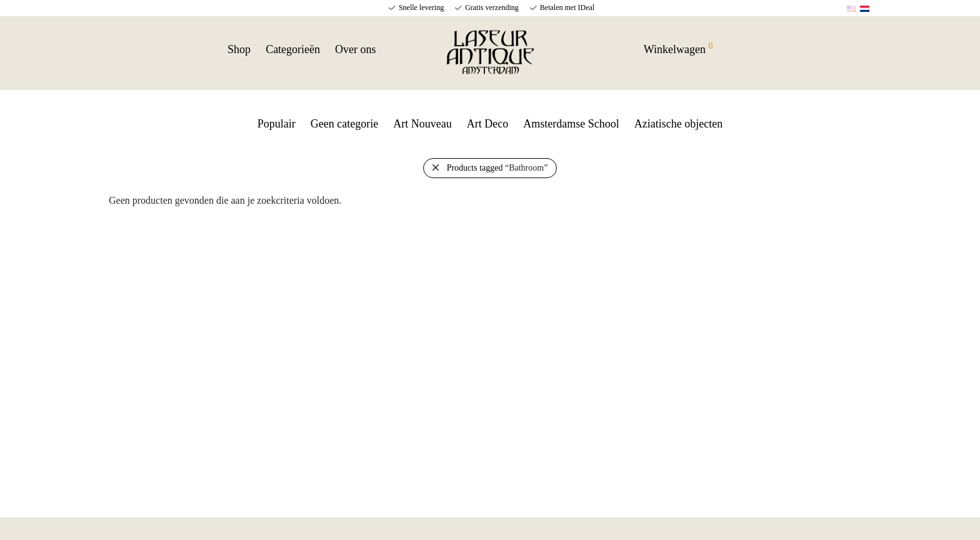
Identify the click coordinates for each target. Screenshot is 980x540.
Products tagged (497, 168)
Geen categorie (344, 124)
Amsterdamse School (571, 124)
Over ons (356, 49)
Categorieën (293, 49)
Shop (239, 49)
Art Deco (487, 124)
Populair (277, 124)
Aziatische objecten (678, 124)
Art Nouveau (422, 124)
